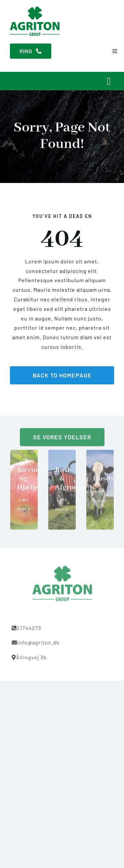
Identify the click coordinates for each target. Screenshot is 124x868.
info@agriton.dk (37, 642)
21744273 (28, 628)
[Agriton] (35, 9)
